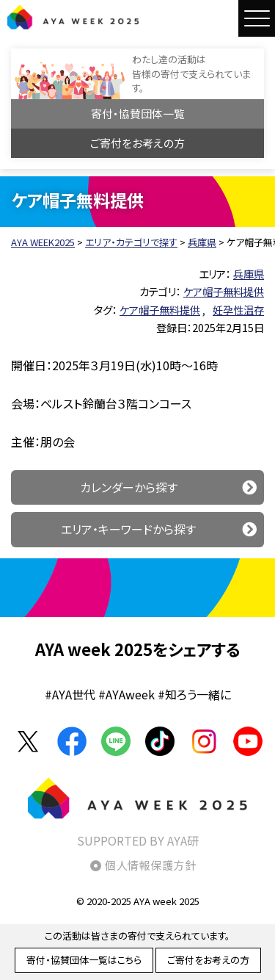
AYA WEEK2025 (73, 17)
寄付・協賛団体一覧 (138, 114)
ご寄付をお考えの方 (137, 143)
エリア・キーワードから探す (128, 529)
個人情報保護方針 (150, 865)
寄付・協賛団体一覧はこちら (84, 960)
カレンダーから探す (129, 487)
